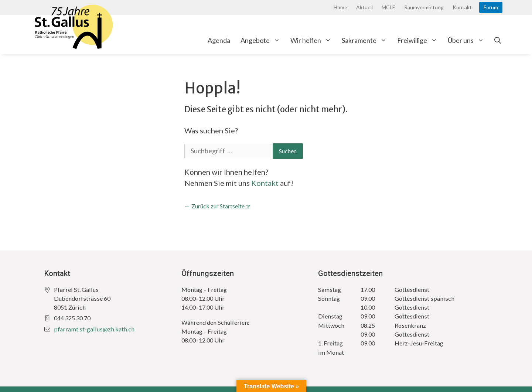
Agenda (219, 40)
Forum (491, 7)
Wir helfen (313, 40)
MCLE (388, 7)
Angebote (263, 40)
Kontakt (462, 7)
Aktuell (364, 7)
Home (340, 7)
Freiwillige (420, 40)
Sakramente (367, 40)
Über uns (468, 40)
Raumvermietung (424, 7)
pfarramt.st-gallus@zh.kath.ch (94, 329)
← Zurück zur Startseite (214, 206)
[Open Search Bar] (498, 40)
